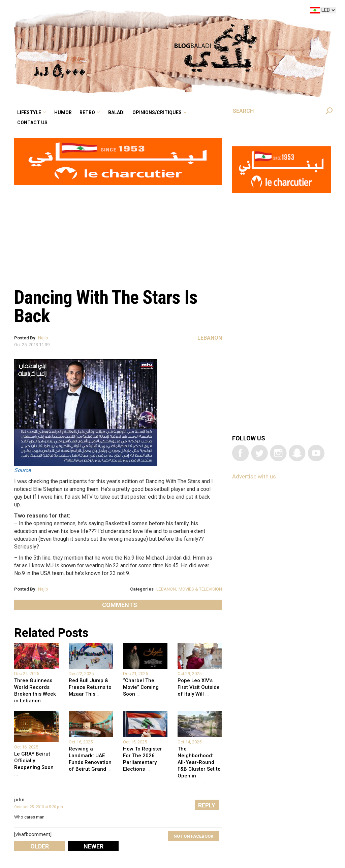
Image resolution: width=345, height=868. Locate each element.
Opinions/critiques (157, 112)
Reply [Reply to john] (207, 805)
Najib (43, 338)
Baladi (116, 112)
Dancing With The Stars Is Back (106, 307)
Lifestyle (29, 112)
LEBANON (166, 589)
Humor (63, 112)
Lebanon (210, 338)
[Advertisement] (118, 233)
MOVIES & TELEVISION (200, 589)
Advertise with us (254, 476)
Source (22, 470)
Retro (87, 112)
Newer (93, 846)
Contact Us (32, 123)
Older (40, 846)
